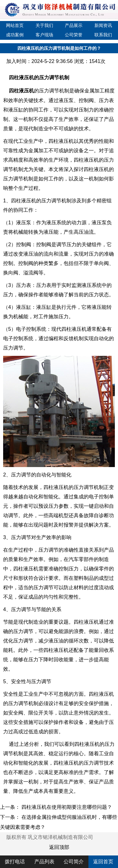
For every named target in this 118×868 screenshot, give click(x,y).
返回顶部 (59, 847)
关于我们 (44, 25)
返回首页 (103, 862)
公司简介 (74, 862)
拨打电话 (15, 862)
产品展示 (74, 25)
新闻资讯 (103, 25)
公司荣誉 (74, 35)
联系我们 (103, 35)
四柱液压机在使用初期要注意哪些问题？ (67, 807)
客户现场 (44, 35)
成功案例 (15, 35)
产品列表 (44, 862)
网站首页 (15, 25)
